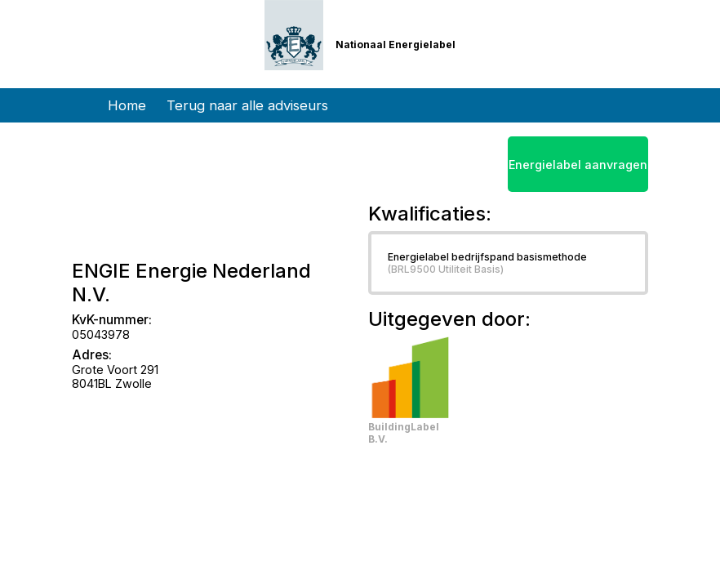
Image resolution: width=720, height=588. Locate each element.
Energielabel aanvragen (578, 165)
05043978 (101, 334)
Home (127, 105)
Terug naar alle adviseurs (247, 105)
